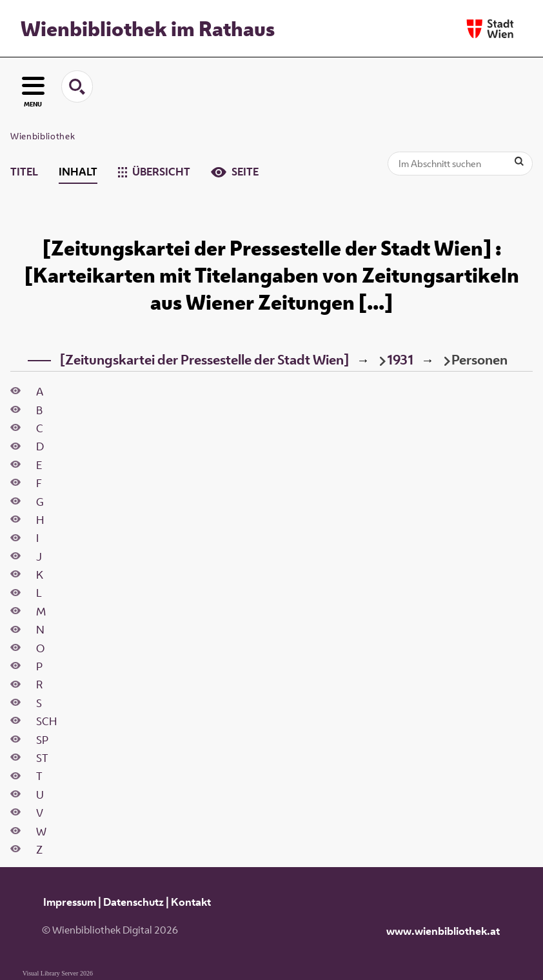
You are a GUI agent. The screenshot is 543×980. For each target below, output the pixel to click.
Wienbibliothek (43, 136)
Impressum (70, 902)
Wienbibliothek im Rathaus (148, 28)
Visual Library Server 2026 (58, 973)
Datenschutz (133, 902)
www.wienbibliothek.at (443, 931)
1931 (400, 359)
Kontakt (191, 902)
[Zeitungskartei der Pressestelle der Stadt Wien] (204, 359)
